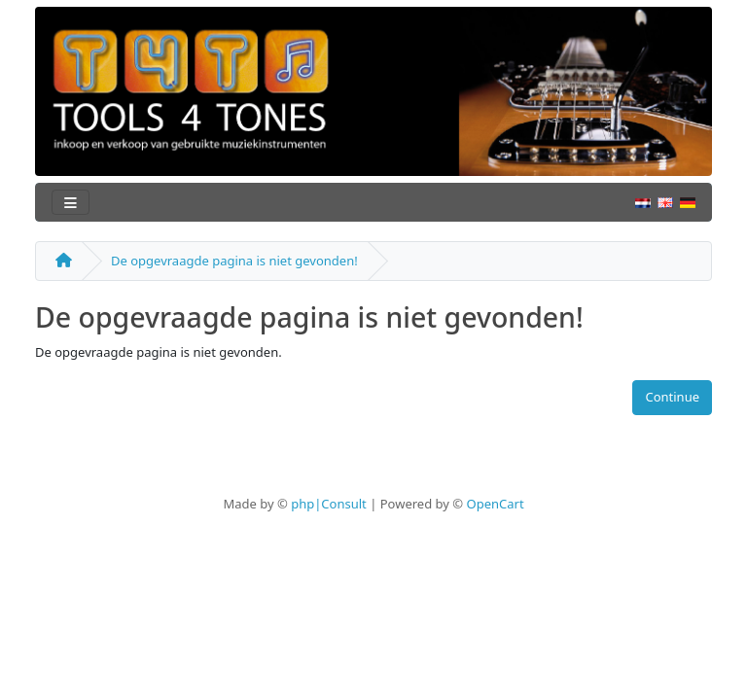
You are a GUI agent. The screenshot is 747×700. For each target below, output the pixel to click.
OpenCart (495, 504)
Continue (672, 397)
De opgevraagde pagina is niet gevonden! (234, 261)
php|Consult (329, 504)
